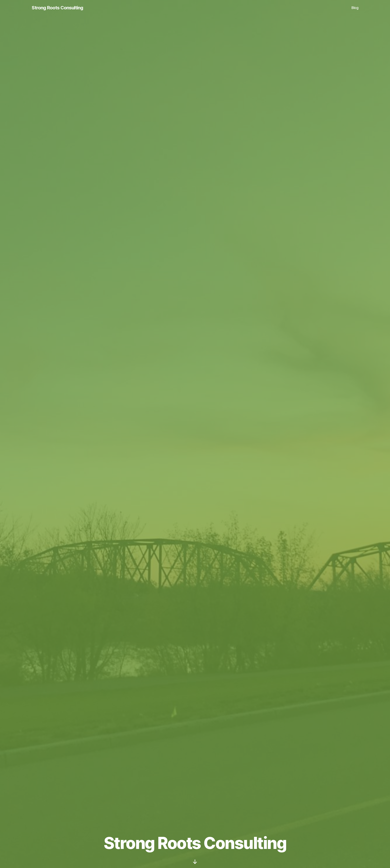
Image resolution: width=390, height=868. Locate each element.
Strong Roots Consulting (57, 8)
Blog (355, 8)
